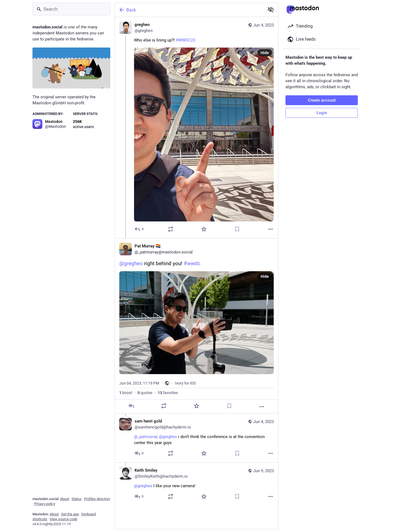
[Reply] (139, 229)
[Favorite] (204, 229)
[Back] (189, 10)
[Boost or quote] (171, 229)
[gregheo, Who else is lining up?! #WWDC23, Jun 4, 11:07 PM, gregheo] (196, 128)
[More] (270, 229)
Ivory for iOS (185, 383)
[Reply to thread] (139, 453)
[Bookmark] (237, 229)
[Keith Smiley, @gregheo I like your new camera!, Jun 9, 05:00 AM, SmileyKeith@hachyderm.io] (196, 484)
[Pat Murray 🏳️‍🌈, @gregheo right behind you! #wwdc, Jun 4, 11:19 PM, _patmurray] (196, 326)
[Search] (71, 9)
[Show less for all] (271, 10)
